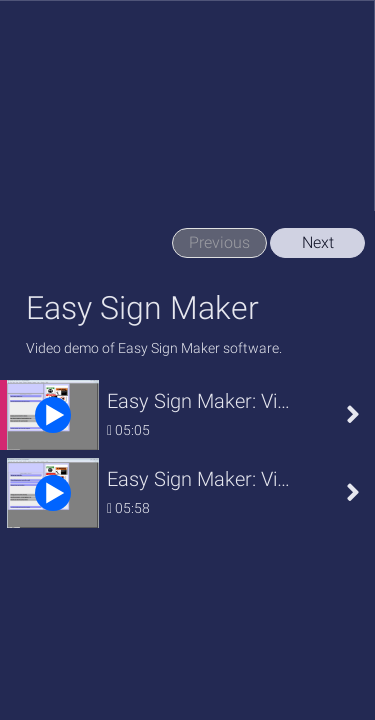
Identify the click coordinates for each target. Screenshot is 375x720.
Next (318, 242)
